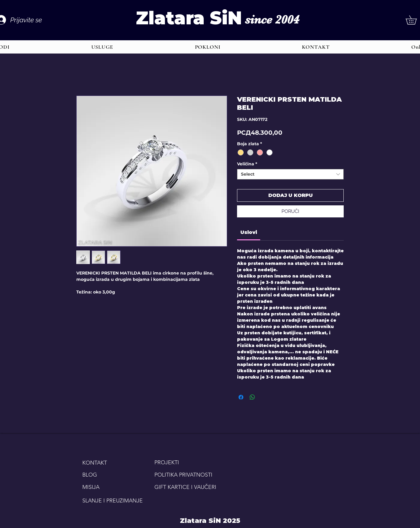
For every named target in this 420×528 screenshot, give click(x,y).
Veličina (247, 164)
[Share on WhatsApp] (252, 397)
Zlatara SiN (189, 18)
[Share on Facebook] (241, 397)
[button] (102, 47)
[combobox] (290, 174)
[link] (249, 232)
